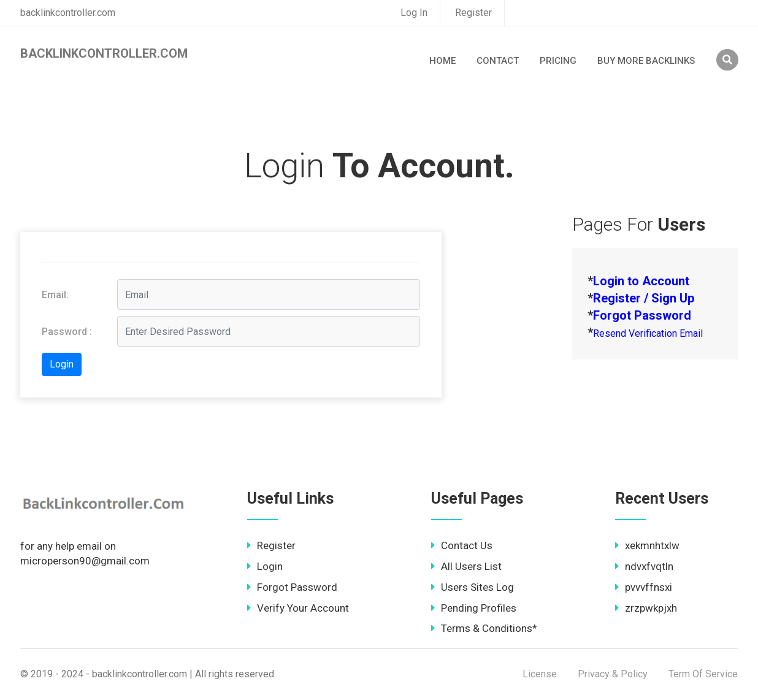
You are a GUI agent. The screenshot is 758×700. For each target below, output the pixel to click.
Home (442, 61)
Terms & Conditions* (484, 628)
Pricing (558, 61)
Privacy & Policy (613, 674)
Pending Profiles (474, 608)
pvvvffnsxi (644, 587)
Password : (67, 332)
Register (473, 13)
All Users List (466, 566)
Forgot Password (292, 587)
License (540, 674)
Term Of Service (703, 674)
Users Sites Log (473, 587)
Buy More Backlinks (646, 61)
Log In (414, 13)
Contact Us (462, 545)
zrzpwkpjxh (646, 608)
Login (265, 566)
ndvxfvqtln (644, 566)
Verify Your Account (298, 608)
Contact (498, 61)
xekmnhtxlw (647, 545)
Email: (55, 295)
